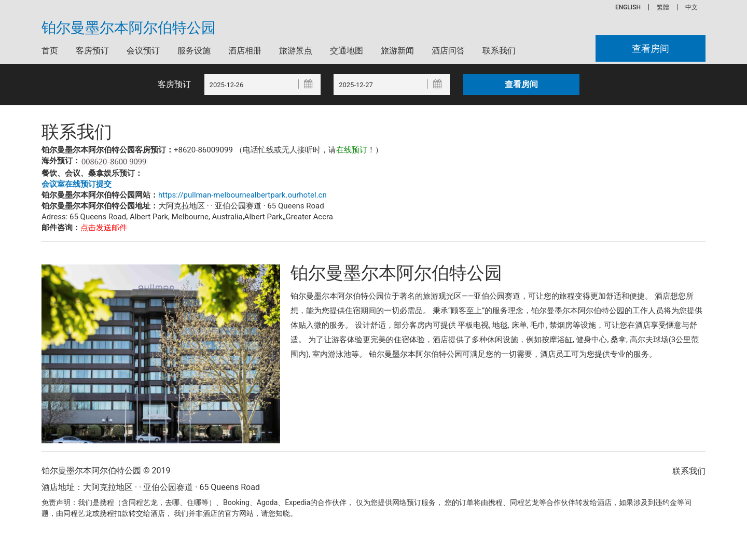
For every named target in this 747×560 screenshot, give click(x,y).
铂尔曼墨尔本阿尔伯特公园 (129, 28)
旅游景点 (296, 51)
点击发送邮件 (104, 228)
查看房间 (651, 48)
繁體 (663, 7)
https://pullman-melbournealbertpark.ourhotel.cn (243, 195)
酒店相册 (245, 51)
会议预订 (143, 51)
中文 (691, 7)
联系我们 (499, 51)
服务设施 (194, 51)
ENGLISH (628, 7)
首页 (50, 51)
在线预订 (352, 150)
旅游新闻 (397, 51)
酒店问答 (448, 51)
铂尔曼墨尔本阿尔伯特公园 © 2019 (106, 471)
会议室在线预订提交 (77, 184)
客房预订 (92, 51)
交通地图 (347, 51)
